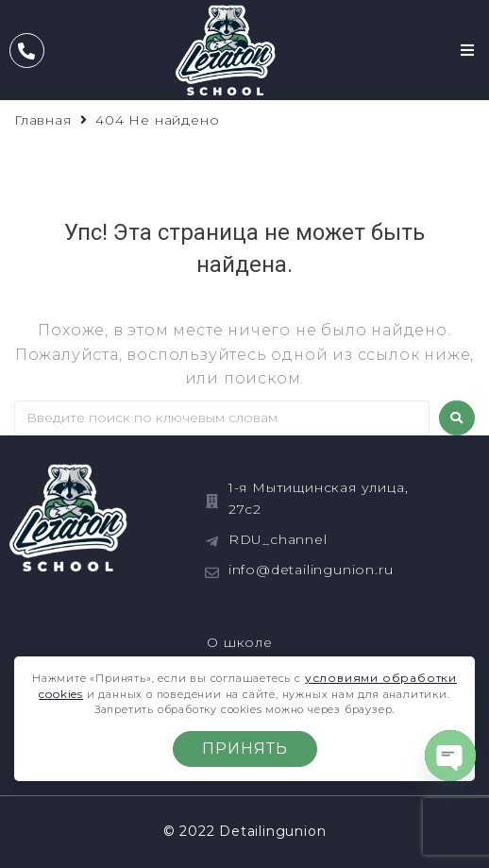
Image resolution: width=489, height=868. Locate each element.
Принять (245, 749)
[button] (468, 51)
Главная (43, 120)
